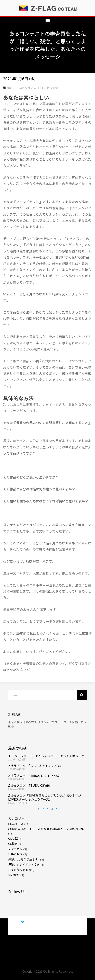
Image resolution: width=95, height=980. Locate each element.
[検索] (82, 695)
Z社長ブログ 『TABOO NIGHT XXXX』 (35, 776)
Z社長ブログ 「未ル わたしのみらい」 (36, 766)
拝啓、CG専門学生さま (22, 88)
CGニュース (16, 824)
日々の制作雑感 (48, 88)
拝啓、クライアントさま (24, 865)
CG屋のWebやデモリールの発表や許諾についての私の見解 (46, 829)
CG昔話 (13, 839)
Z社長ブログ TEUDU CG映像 (29, 785)
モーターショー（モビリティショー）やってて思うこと (46, 756)
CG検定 (13, 844)
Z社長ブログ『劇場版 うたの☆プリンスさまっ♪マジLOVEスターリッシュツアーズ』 (45, 797)
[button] (47, 20)
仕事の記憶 (15, 854)
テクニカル (15, 849)
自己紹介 (14, 875)
